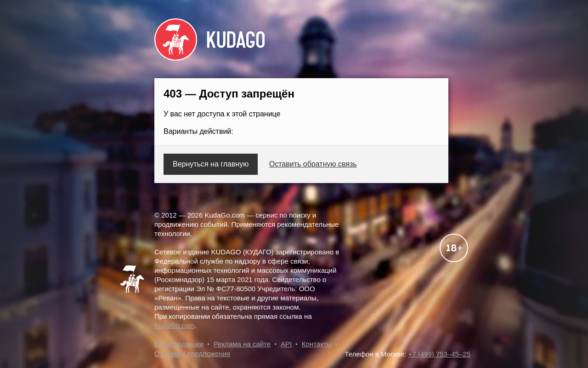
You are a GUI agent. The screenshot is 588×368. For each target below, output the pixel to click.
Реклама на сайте (242, 344)
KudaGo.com (175, 325)
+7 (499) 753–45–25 (439, 354)
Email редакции (179, 344)
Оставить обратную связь (313, 164)
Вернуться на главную (211, 164)
